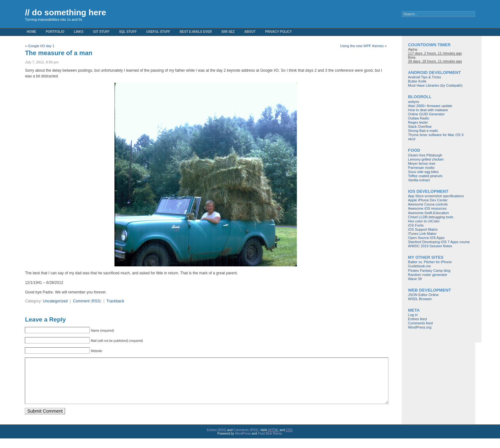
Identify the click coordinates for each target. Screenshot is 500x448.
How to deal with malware (428, 110)
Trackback (115, 301)
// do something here (65, 12)
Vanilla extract (419, 180)
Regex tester (418, 122)
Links (79, 32)
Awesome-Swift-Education (429, 213)
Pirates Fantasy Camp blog (429, 271)
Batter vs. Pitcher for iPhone (430, 262)
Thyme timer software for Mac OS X (436, 135)
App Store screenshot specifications (436, 196)
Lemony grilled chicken (426, 159)
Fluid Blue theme (270, 443)
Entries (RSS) (217, 440)
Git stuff (101, 32)
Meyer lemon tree (422, 163)
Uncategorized (55, 301)
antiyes (414, 102)
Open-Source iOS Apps (426, 238)
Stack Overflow (420, 126)
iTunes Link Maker (422, 234)
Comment (81, 301)
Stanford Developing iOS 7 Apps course (439, 242)
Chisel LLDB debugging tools (431, 217)
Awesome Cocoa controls (428, 204)
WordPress (243, 443)
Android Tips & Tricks (425, 77)
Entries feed (418, 319)
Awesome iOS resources (427, 208)
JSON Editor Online (423, 295)
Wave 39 (415, 279)
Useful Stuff (158, 32)
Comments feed (421, 323)
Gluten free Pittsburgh (425, 155)
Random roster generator (428, 275)
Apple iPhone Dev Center (428, 200)
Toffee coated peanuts (425, 176)
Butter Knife (417, 81)
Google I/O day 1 (41, 46)
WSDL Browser (420, 299)
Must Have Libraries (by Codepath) (435, 85)
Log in (413, 315)
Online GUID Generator (426, 114)
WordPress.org (420, 327)
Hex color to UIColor (424, 221)
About (250, 32)
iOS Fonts (416, 225)
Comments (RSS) (246, 440)
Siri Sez (228, 32)
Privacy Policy (278, 32)
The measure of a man (59, 53)
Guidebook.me (420, 266)
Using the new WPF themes (362, 46)
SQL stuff (128, 32)
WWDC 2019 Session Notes (430, 246)
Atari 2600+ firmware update (430, 106)
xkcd (412, 139)
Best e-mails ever (196, 32)
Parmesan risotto (421, 168)
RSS (96, 301)
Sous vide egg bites (423, 172)
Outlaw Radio (419, 118)
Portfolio (55, 32)
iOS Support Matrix (423, 229)
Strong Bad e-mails (423, 131)
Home (31, 32)
